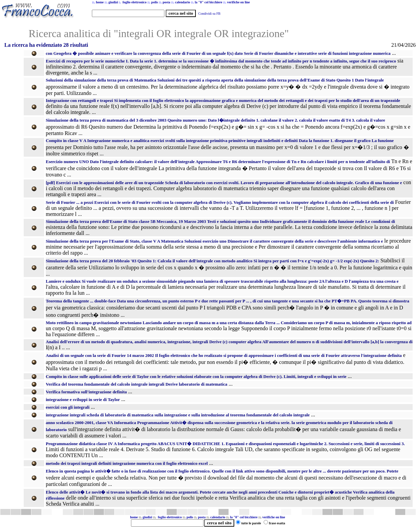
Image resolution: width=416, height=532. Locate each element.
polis (190, 517)
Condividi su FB (210, 14)
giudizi (113, 2)
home (134, 517)
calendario (218, 517)
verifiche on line (274, 517)
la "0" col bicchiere (244, 517)
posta (202, 517)
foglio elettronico (170, 517)
